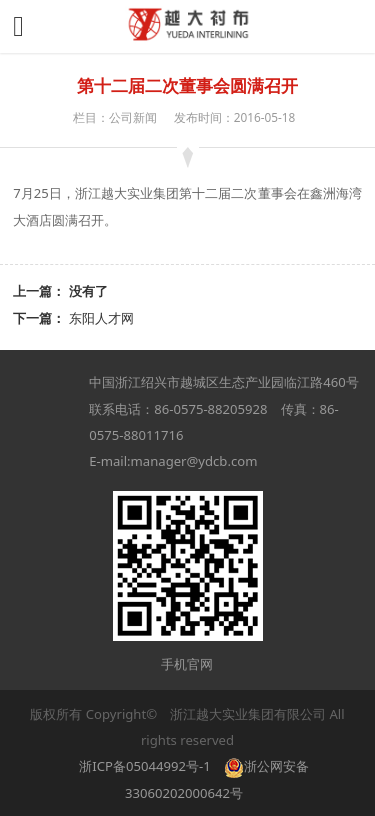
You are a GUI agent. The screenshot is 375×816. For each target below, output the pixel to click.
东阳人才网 (101, 318)
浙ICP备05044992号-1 (144, 766)
